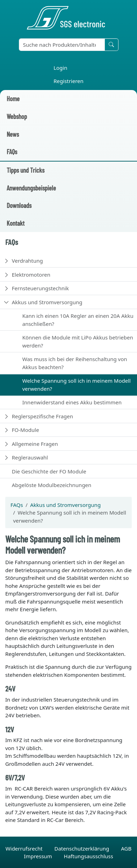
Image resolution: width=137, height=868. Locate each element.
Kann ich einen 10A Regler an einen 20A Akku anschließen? (78, 320)
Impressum (38, 856)
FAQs (12, 152)
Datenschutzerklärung (82, 848)
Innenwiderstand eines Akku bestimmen (72, 402)
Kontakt (16, 223)
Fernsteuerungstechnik (40, 288)
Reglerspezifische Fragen (42, 416)
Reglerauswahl (30, 457)
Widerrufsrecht (25, 848)
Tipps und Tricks (26, 170)
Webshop (17, 116)
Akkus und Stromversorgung (47, 302)
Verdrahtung (27, 261)
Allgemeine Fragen (35, 444)
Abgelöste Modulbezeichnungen (52, 485)
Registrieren (68, 81)
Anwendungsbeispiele (31, 188)
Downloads (19, 205)
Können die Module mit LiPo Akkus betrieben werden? (78, 341)
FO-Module (26, 430)
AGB (126, 848)
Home (13, 99)
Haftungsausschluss (89, 856)
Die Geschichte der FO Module (49, 471)
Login (60, 68)
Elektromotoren (31, 275)
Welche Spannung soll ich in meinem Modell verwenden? (77, 385)
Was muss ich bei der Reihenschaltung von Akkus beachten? (75, 363)
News (13, 134)
